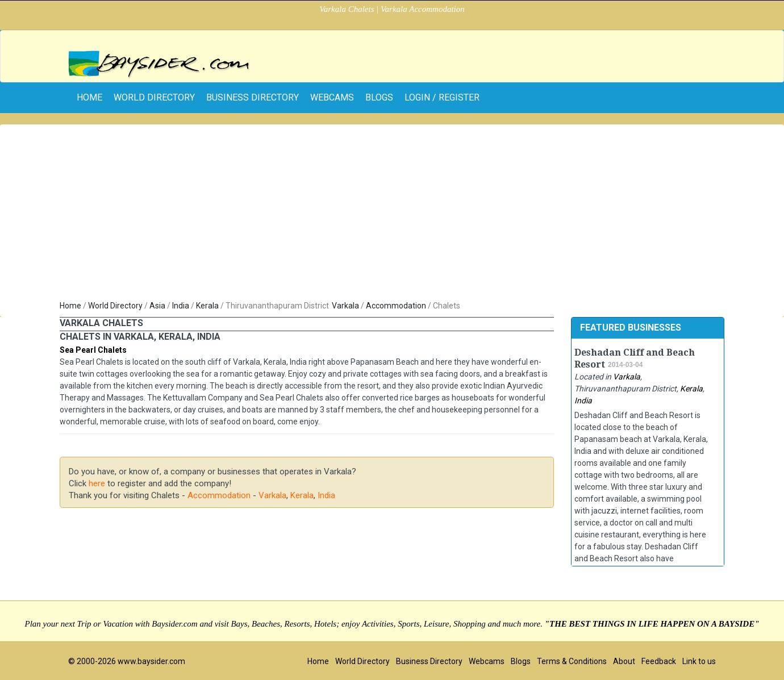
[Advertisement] (392, 215)
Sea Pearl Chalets (93, 350)
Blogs (379, 97)
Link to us (699, 661)
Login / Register (442, 97)
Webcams (332, 97)
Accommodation (396, 306)
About (624, 661)
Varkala (345, 306)
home (89, 97)
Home (70, 306)
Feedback (659, 661)
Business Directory (253, 97)
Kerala (207, 306)
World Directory (154, 97)
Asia (157, 306)
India (181, 306)
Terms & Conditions (572, 661)
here (97, 483)
